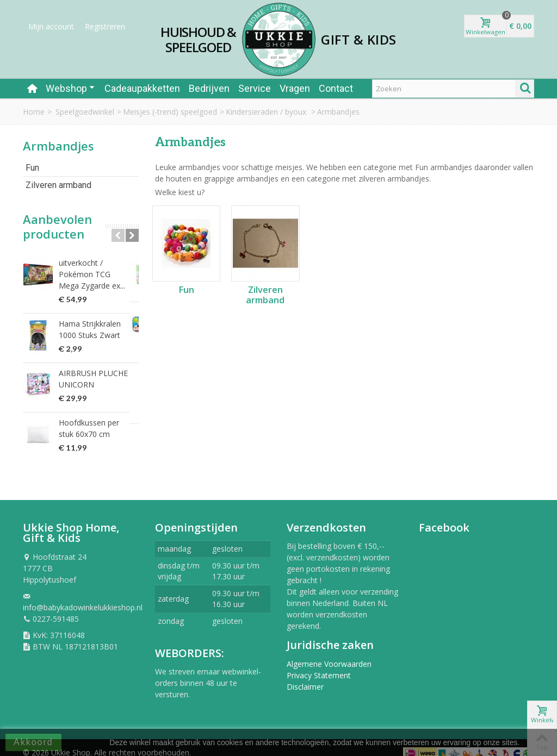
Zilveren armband (58, 185)
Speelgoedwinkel (85, 112)
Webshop (70, 88)
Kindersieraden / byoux (267, 112)
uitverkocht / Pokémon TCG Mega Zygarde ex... (96, 274)
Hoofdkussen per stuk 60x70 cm (97, 428)
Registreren (105, 26)
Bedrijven (209, 88)
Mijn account (51, 26)
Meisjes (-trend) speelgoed (170, 112)
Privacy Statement (319, 664)
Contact (336, 88)
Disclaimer (305, 675)
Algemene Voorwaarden (329, 652)
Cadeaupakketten (142, 88)
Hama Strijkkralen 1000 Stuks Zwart (90, 329)
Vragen (295, 88)
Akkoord (33, 742)
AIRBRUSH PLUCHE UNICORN (93, 379)
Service (255, 88)
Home (34, 112)
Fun (32, 168)
